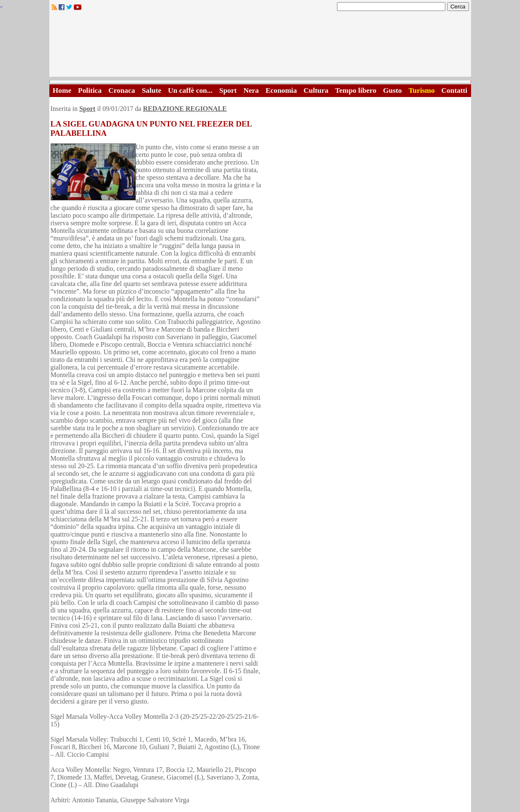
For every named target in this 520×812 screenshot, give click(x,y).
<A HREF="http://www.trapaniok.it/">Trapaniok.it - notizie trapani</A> (260, 46)
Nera (251, 90)
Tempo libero (356, 90)
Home (62, 90)
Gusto (392, 90)
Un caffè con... (190, 90)
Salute (151, 90)
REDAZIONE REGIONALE (185, 109)
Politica (90, 90)
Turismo (422, 90)
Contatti (455, 90)
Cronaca (122, 90)
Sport (228, 90)
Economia (281, 90)
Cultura (316, 90)
